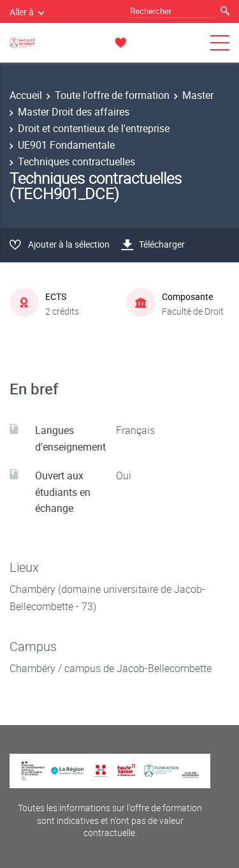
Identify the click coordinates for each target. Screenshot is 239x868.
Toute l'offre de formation (112, 95)
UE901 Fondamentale (66, 145)
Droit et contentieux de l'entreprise (94, 128)
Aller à (27, 12)
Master (198, 95)
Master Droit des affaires (74, 112)
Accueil (26, 95)
